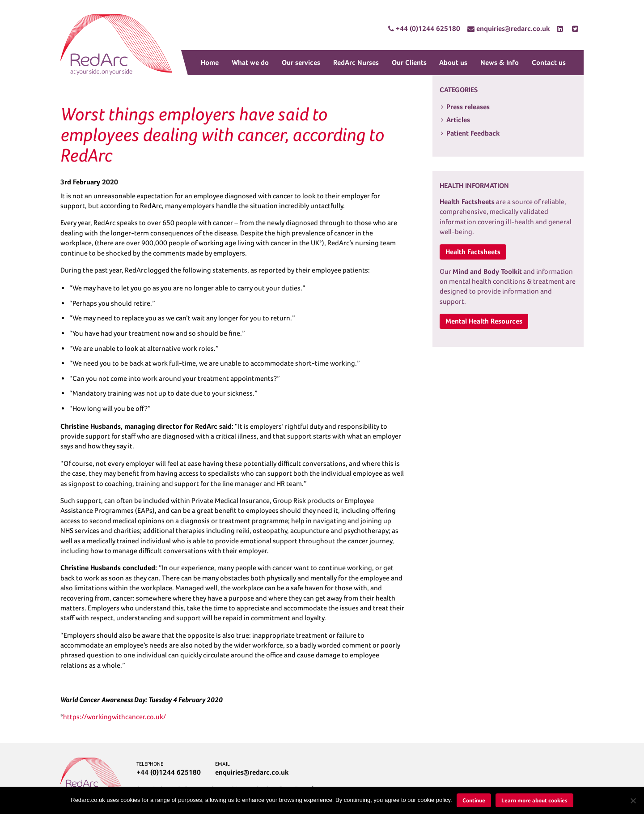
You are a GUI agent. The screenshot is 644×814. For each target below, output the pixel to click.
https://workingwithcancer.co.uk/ (114, 717)
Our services (301, 62)
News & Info (500, 62)
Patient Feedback (473, 133)
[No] (633, 801)
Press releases (468, 107)
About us (453, 62)
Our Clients (409, 62)
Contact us (549, 62)
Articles (458, 120)
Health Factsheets (473, 252)
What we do (250, 62)
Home (210, 62)
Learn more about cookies (534, 800)
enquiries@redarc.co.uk (252, 772)
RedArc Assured (116, 45)
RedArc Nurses (356, 62)
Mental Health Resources (484, 321)
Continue (474, 800)
